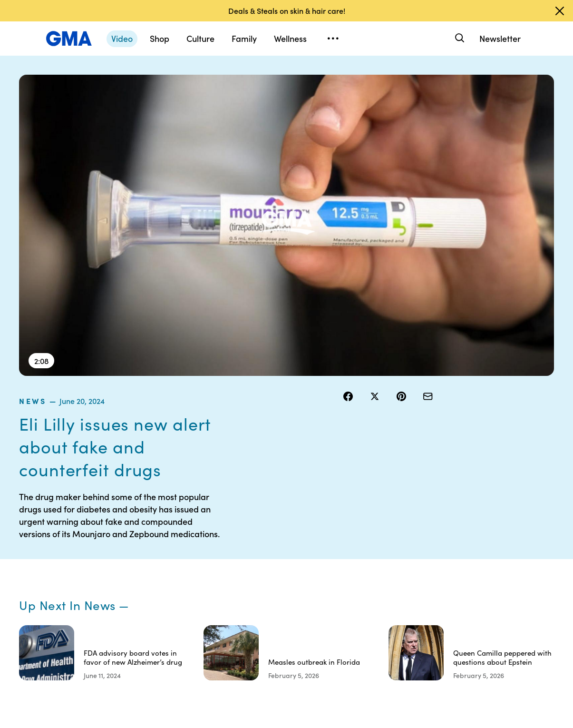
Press (352, 610)
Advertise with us (305, 653)
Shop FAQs (425, 533)
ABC (415, 567)
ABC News (424, 550)
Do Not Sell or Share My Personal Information (299, 597)
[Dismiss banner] (560, 11)
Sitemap (486, 533)
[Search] (459, 38)
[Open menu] (333, 39)
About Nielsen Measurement (364, 589)
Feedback (359, 627)
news (354, 80)
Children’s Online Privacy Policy (304, 631)
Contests (292, 533)
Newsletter (500, 38)
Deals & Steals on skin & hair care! (287, 10)
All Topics (422, 601)
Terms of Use (298, 550)
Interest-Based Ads (367, 563)
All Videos (423, 584)
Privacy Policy (300, 567)
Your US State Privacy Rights (364, 537)
